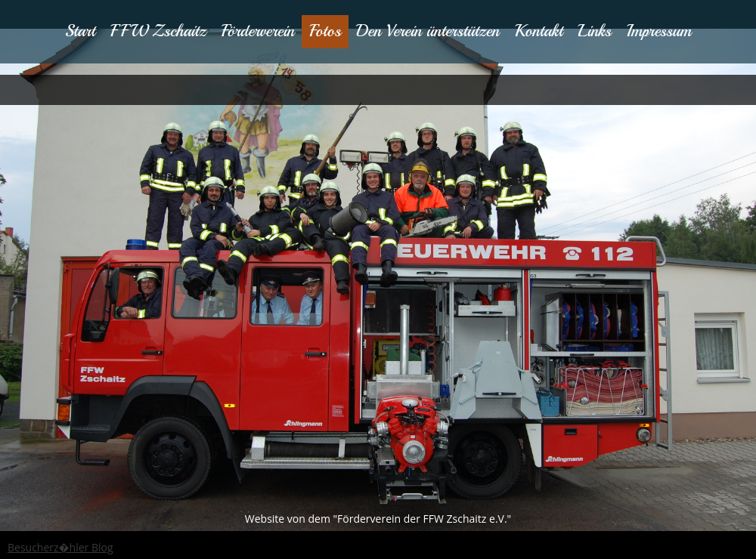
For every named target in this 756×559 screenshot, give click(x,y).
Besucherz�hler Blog (60, 547)
